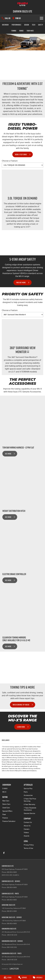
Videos (26, 833)
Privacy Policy (29, 845)
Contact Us (28, 822)
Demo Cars (6, 804)
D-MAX (5, 789)
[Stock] (7, 977)
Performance (16, 25)
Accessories (28, 795)
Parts (26, 792)
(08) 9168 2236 (12, 935)
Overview (5, 25)
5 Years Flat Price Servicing (30, 800)
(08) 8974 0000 (12, 911)
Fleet (4, 814)
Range (21, 31)
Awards (27, 836)
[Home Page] (22, 4)
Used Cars (6, 808)
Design (27, 25)
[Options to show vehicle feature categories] (22, 165)
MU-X (4, 792)
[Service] (22, 977)
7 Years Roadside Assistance (30, 809)
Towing (14, 31)
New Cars (6, 801)
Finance (5, 818)
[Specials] (38, 977)
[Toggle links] (10, 969)
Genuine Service (29, 813)
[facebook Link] (4, 853)
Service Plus (28, 789)
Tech (34, 25)
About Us (27, 826)
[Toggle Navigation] (42, 18)
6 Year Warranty (29, 804)
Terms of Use (28, 848)
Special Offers (7, 811)
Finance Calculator (9, 821)
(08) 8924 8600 (12, 872)
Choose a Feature (22, 164)
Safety (41, 25)
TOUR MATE (30, 31)
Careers (27, 829)
